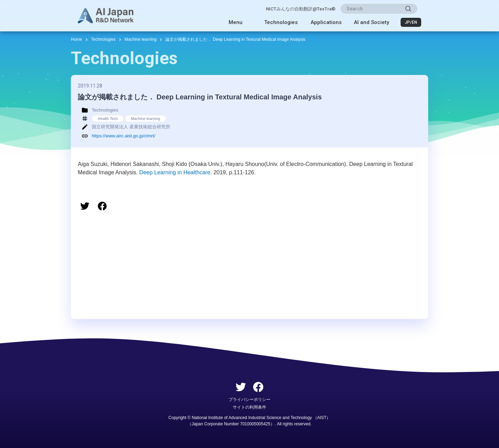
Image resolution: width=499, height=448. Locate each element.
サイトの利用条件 (249, 407)
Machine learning (140, 39)
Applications (326, 22)
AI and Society (371, 22)
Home (76, 39)
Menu (236, 22)
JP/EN (411, 22)
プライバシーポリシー (249, 400)
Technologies (281, 22)
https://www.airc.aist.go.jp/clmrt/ (124, 136)
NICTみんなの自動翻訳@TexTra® (301, 9)
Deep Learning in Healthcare (175, 172)
